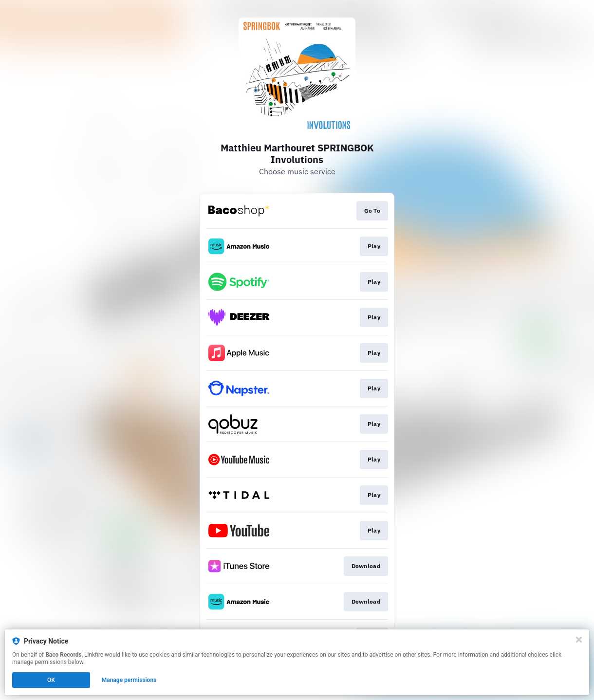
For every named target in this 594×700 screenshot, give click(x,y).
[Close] (579, 640)
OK (51, 680)
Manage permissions (129, 680)
